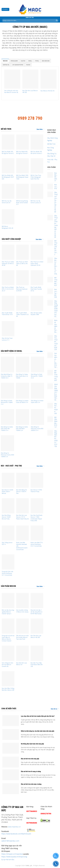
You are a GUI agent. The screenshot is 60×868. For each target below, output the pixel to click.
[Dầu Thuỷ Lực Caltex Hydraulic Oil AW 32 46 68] (8, 252)
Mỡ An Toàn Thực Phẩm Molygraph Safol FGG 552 (36, 177)
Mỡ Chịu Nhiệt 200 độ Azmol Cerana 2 (36, 153)
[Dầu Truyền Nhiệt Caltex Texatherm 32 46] (22, 303)
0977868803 (32, 811)
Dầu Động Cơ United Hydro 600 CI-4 (37, 402)
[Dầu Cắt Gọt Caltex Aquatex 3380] (37, 303)
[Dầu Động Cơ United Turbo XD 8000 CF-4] (23, 391)
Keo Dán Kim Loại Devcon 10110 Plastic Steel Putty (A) (22, 517)
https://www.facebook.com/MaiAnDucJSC (16, 834)
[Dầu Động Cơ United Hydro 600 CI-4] (37, 391)
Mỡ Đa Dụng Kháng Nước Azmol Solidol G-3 (22, 203)
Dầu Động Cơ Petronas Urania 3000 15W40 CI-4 (7, 455)
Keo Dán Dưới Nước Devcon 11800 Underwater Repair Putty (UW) (37, 518)
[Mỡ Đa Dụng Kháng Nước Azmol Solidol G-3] (22, 191)
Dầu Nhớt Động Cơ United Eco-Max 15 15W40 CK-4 (7, 376)
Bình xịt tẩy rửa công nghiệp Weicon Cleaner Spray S (8, 612)
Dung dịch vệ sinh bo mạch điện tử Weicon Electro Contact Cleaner (8, 638)
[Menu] (5, 9)
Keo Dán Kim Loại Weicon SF (21, 664)
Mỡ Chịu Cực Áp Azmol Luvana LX (36, 202)
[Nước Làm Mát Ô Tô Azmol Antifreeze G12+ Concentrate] (37, 533)
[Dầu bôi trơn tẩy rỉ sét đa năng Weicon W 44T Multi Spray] (37, 601)
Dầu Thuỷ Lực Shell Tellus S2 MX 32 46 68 (22, 264)
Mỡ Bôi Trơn (51, 144)
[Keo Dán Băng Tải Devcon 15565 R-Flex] (22, 480)
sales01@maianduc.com (10, 841)
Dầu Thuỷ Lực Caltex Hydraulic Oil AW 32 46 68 (8, 264)
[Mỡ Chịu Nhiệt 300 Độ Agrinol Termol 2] (8, 142)
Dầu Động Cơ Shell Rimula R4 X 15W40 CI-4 (7, 402)
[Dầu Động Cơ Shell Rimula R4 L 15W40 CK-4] (37, 365)
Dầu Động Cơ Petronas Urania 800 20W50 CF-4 (37, 429)
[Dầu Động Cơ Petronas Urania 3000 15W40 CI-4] (8, 443)
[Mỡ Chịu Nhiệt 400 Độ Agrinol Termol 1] (22, 142)
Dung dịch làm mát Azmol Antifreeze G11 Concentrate (7, 573)
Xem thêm (40, 129)
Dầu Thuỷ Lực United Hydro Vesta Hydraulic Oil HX (37, 264)
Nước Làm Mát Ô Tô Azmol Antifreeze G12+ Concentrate (37, 544)
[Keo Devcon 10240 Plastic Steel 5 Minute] (8, 480)
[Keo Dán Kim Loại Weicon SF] (22, 653)
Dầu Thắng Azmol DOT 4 (7, 543)
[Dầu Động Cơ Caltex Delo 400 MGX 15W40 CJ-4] (23, 417)
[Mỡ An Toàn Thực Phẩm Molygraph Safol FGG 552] (37, 166)
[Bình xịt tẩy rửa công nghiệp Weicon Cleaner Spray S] (8, 601)
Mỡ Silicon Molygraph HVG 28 (7, 227)
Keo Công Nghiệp (51, 149)
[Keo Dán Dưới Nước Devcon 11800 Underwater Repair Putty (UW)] (37, 506)
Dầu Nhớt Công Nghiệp (52, 139)
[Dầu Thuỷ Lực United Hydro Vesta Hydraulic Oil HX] (37, 252)
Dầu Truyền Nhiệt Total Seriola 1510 (7, 314)
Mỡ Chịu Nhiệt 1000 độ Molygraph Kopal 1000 (22, 177)
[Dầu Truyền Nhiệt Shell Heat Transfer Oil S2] (37, 278)
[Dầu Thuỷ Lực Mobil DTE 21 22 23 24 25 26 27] (8, 278)
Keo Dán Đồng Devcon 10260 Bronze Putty (6, 517)
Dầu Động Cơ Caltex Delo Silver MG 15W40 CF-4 (7, 429)
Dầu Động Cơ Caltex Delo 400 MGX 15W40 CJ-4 (22, 429)
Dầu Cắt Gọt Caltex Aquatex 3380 (36, 314)
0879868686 (32, 823)
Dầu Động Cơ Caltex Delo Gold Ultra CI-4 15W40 (22, 376)
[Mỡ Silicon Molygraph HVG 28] (8, 217)
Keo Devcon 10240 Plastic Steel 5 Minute (7, 492)
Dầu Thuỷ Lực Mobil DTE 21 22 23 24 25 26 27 (8, 289)
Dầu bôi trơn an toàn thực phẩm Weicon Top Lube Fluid (22, 637)
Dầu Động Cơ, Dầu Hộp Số (52, 155)
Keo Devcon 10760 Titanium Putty (36, 491)
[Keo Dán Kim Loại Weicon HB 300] (30, 79)
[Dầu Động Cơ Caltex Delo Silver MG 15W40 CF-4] (8, 417)
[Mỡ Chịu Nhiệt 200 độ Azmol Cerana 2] (37, 142)
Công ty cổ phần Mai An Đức (30, 108)
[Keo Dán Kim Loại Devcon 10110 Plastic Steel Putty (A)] (22, 506)
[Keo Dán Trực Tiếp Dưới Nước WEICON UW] (37, 653)
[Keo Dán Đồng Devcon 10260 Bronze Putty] (8, 506)
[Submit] (57, 20)
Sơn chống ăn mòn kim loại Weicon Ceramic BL (11, 92)
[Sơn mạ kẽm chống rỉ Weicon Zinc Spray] (22, 601)
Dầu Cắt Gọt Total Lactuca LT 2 (7, 339)
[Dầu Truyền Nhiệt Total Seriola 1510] (8, 303)
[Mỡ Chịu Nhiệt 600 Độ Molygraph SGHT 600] (8, 166)
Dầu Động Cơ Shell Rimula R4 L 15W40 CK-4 (37, 376)
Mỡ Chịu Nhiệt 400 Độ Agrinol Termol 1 (22, 153)
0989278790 (46, 814)
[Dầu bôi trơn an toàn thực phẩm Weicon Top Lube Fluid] (22, 626)
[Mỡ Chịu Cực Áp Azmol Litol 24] (8, 191)
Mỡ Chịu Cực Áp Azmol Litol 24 (7, 202)
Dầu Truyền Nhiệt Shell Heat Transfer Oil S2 (36, 289)
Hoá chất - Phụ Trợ (52, 161)
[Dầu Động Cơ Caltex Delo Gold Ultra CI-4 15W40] (23, 365)
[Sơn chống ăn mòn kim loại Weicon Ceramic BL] (12, 79)
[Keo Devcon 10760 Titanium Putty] (37, 480)
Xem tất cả (55, 709)
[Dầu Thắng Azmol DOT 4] (8, 533)
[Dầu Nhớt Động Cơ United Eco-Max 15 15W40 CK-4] (8, 365)
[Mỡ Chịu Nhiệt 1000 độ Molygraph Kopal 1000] (22, 166)
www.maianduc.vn (14, 827)
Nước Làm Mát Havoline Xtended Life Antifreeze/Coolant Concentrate (22, 546)
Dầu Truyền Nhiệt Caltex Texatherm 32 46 (22, 315)
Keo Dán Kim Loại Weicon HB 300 (30, 92)
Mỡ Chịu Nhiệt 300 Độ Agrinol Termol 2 (8, 153)
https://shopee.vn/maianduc (12, 854)
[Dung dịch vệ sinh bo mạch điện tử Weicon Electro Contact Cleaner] (8, 626)
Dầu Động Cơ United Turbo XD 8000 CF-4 (22, 402)
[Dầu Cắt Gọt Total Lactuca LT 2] (8, 329)
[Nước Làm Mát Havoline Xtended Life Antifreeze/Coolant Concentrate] (22, 533)
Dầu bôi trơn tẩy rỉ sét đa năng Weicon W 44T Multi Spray (37, 612)
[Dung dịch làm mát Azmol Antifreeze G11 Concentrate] (8, 562)
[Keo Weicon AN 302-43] (49, 79)
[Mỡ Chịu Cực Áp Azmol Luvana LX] (37, 191)
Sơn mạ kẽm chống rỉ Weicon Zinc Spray (22, 611)
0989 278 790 (30, 17)
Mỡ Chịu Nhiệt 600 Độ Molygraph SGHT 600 (8, 177)
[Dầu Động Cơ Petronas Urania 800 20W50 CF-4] (37, 417)
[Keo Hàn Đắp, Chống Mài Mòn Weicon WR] (8, 679)
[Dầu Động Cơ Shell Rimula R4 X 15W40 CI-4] (8, 391)
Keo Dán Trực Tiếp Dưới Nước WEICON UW (37, 665)
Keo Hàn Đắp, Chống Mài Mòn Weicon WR (8, 689)
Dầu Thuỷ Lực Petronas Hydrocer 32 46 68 (22, 289)
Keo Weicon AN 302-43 (47, 91)
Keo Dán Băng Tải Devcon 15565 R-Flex (21, 492)
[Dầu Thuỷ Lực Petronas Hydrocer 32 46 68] (22, 278)
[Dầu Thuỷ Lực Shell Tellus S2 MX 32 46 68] (22, 252)
